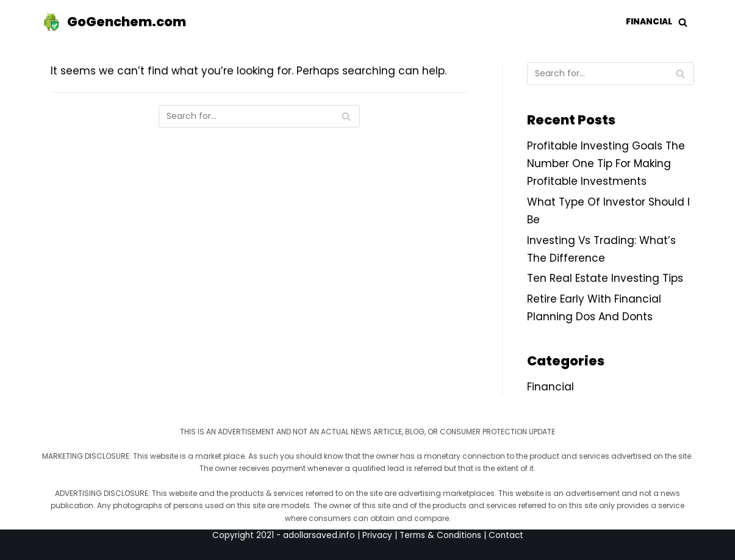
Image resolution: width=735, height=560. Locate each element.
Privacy (377, 535)
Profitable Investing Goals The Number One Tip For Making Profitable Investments (606, 163)
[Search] (259, 116)
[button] (683, 22)
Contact (506, 535)
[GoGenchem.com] (114, 22)
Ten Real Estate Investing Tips (605, 278)
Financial (649, 22)
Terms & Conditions (440, 535)
